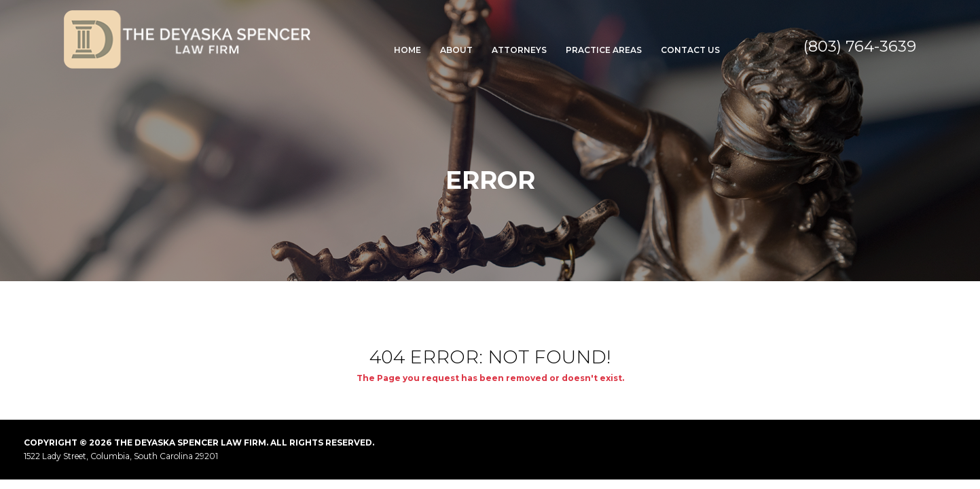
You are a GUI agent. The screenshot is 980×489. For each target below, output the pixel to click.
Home (407, 50)
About (456, 50)
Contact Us (690, 50)
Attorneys (519, 50)
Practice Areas (604, 50)
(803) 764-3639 (860, 46)
